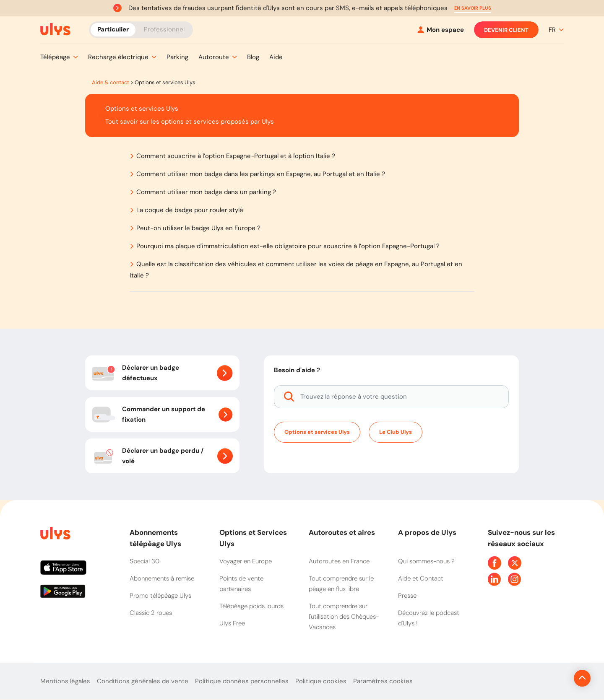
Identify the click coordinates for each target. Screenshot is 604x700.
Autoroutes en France (339, 561)
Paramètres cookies (383, 681)
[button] (473, 8)
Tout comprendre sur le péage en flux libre (341, 584)
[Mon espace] (441, 30)
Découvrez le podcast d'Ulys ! (429, 618)
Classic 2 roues (151, 613)
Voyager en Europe (246, 561)
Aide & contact (111, 82)
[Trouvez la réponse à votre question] (391, 397)
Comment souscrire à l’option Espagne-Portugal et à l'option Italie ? (236, 156)
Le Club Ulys (396, 432)
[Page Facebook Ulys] (495, 563)
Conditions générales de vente (143, 681)
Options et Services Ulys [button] (253, 538)
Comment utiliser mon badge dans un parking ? (206, 192)
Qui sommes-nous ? (426, 561)
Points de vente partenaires (241, 584)
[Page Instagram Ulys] (515, 579)
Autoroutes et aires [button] (342, 532)
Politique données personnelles (242, 681)
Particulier (113, 29)
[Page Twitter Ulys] (515, 563)
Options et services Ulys (317, 432)
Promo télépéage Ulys (160, 596)
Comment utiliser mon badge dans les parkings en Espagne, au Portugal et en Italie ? (261, 174)
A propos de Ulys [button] (427, 532)
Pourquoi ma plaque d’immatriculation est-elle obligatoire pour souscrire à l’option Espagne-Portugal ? (288, 246)
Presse (407, 596)
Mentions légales (65, 681)
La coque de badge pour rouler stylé (190, 210)
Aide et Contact (421, 578)
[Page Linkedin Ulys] (495, 579)
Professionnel (164, 29)
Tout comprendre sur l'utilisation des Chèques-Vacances (344, 617)
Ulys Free (232, 623)
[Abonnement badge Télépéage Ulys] (55, 29)
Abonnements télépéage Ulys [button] (155, 538)
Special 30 (144, 561)
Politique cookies (321, 681)
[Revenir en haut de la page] (554, 678)
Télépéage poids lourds (251, 606)
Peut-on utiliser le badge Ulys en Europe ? (198, 228)
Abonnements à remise (162, 578)
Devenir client (506, 30)
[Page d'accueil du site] (55, 535)
